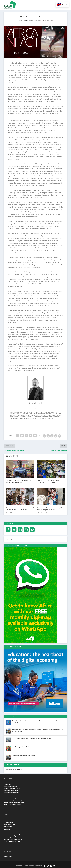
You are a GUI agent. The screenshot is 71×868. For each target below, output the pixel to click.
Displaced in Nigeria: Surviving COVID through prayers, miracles (51, 509)
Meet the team (8, 826)
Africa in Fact (7, 784)
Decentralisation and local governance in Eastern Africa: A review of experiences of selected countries (39, 722)
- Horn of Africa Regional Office (12, 835)
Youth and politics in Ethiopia (22, 747)
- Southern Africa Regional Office (13, 839)
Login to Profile (8, 857)
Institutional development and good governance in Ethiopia (32, 738)
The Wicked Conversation (11, 791)
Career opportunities (9, 824)
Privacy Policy (20, 866)
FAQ (27, 866)
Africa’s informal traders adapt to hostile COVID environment (49, 482)
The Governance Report (10, 786)
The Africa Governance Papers (12, 788)
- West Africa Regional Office (12, 841)
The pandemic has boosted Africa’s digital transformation (19, 482)
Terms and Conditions (35, 866)
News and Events (8, 822)
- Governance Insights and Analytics (14, 800)
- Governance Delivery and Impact (13, 798)
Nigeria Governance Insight (11, 793)
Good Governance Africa (32, 863)
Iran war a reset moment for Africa (23, 756)
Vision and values (8, 820)
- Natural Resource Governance (12, 804)
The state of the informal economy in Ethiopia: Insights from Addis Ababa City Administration (38, 731)
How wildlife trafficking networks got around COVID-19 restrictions (20, 509)
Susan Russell (29, 20)
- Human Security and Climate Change (14, 802)
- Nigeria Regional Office (10, 837)
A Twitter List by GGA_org (14, 770)
